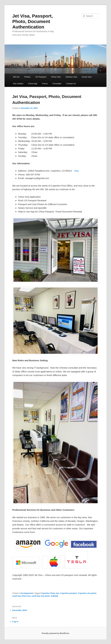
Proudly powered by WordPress (55, 633)
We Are (16, 77)
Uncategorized (27, 593)
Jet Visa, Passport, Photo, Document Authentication (33, 21)
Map (76, 171)
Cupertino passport (69, 593)
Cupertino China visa (50, 593)
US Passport (41, 77)
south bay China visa (21, 596)
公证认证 (54, 596)
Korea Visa (87, 77)
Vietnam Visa (71, 77)
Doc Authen (18, 84)
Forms (45, 84)
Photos (27, 77)
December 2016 (20, 610)
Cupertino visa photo (87, 593)
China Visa (56, 77)
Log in (15, 622)
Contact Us (71, 84)
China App (33, 84)
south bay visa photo (41, 596)
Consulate (57, 84)
